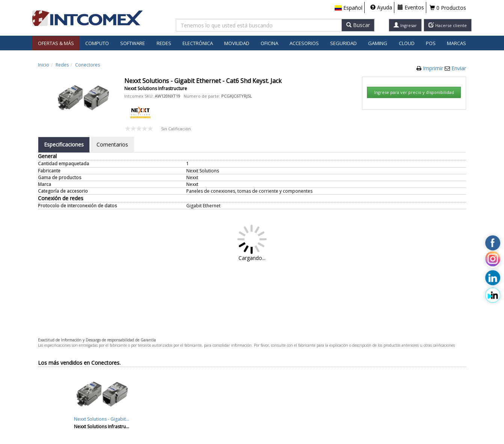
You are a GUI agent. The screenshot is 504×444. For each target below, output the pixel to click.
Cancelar (331, 232)
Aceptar (296, 232)
